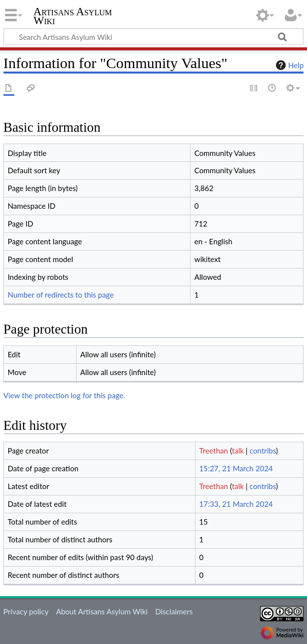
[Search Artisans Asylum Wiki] (153, 37)
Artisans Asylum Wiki (73, 16)
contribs (263, 451)
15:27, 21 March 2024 (236, 468)
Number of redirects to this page (60, 295)
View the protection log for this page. (64, 395)
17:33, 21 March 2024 (236, 504)
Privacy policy (26, 611)
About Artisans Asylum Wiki (102, 611)
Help (288, 65)
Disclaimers (174, 611)
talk (238, 451)
